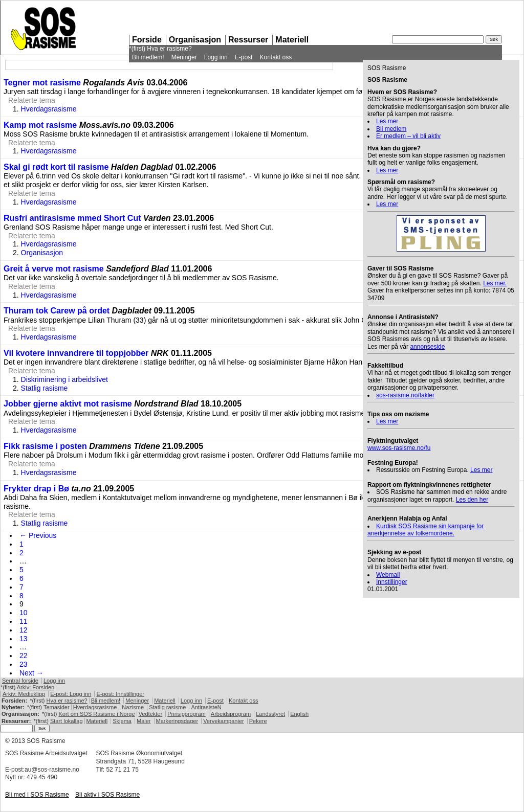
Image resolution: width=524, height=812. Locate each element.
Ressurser (248, 40)
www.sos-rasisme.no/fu (399, 448)
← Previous (38, 535)
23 (24, 664)
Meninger (184, 57)
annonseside (427, 347)
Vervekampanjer (224, 721)
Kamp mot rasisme (40, 125)
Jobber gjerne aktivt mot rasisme (68, 404)
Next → (31, 673)
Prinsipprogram (187, 714)
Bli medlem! (148, 57)
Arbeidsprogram (231, 714)
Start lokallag (67, 721)
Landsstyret (270, 714)
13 (24, 639)
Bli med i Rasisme (37, 795)
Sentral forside (20, 681)
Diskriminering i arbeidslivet (64, 379)
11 (24, 621)
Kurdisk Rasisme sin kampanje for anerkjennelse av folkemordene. (425, 530)
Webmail (388, 575)
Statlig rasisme (45, 388)
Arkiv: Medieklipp (24, 694)
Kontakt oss (276, 57)
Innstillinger (392, 582)
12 (24, 630)
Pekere (258, 721)
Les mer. (495, 283)
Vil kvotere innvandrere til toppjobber (76, 353)
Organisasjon (195, 40)
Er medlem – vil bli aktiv (408, 136)
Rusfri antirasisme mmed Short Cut (72, 218)
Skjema (122, 721)
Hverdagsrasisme (49, 109)
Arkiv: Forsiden (36, 687)
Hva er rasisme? (169, 49)
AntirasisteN (206, 707)
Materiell (292, 40)
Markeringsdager (177, 721)
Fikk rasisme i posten (45, 446)
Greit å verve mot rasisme (54, 269)
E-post (244, 57)
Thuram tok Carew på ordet (57, 311)
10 (24, 613)
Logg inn (216, 57)
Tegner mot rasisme (42, 83)
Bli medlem (391, 129)
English (299, 714)
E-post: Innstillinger (120, 694)
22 (24, 656)
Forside (147, 40)
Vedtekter (150, 714)
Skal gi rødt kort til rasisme (56, 167)
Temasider (57, 707)
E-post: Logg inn (71, 694)
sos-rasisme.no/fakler (405, 395)
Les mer (387, 121)
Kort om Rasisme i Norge (96, 714)
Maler (144, 721)
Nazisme (133, 707)
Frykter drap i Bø (36, 489)
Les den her (472, 500)
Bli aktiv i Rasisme (107, 795)
